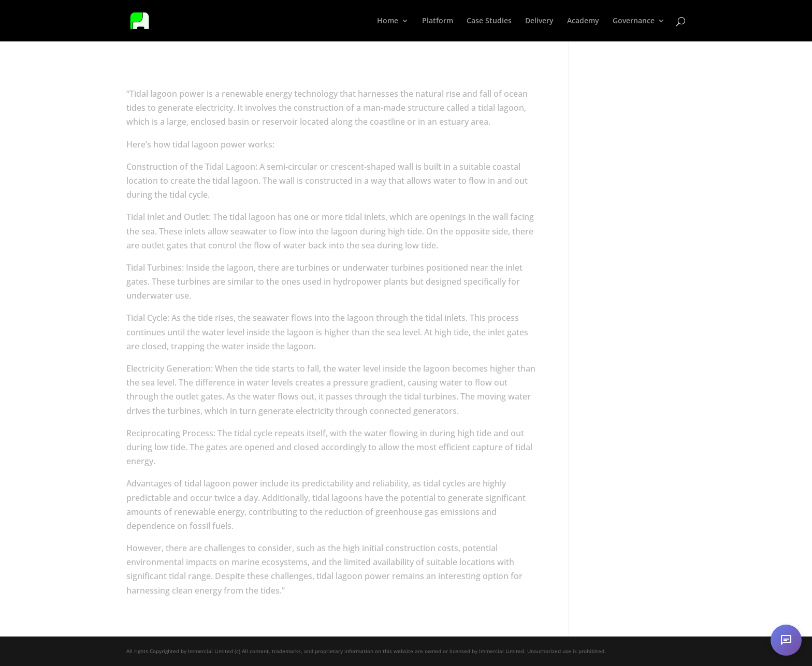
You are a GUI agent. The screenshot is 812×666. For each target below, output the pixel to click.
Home (388, 21)
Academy (583, 21)
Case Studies (489, 21)
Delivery (539, 21)
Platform (438, 21)
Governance (634, 21)
